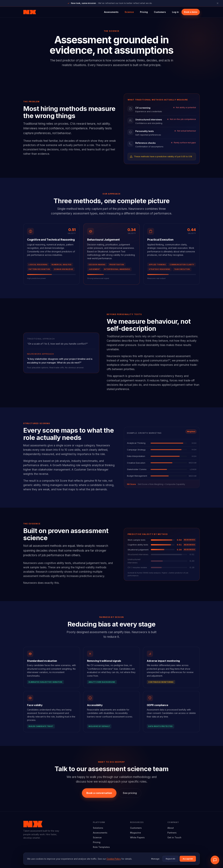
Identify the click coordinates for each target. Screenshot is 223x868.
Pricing (144, 12)
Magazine (136, 833)
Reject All (170, 859)
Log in (175, 12)
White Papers (137, 837)
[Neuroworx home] (30, 12)
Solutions (98, 828)
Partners (172, 833)
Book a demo (191, 12)
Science (129, 12)
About (171, 828)
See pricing (130, 793)
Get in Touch (174, 837)
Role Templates (101, 847)
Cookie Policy (114, 859)
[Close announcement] (218, 3)
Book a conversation (99, 793)
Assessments (111, 12)
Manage (155, 859)
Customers (160, 12)
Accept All (188, 859)
